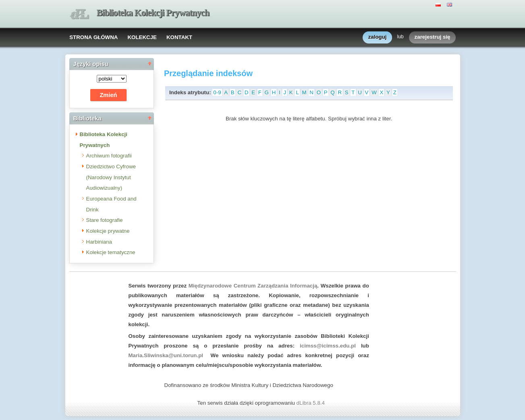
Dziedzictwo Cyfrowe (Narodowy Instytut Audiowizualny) (111, 177)
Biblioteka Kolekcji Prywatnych (153, 13)
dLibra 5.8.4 (311, 403)
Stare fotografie (105, 220)
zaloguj (378, 37)
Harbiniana (99, 242)
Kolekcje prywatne (108, 231)
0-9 (217, 92)
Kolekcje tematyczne (111, 252)
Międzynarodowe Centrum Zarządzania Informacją (253, 286)
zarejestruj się (433, 37)
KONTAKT (179, 37)
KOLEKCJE (142, 37)
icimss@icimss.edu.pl (328, 346)
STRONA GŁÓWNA (93, 37)
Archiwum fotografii (109, 156)
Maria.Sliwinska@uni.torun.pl (166, 355)
